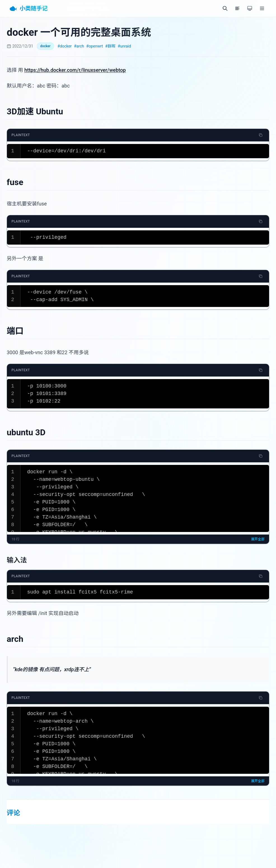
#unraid (124, 46)
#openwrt (95, 46)
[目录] (237, 8)
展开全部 (258, 539)
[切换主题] (250, 8)
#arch (79, 46)
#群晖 (110, 46)
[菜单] (262, 8)
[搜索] (225, 8)
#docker (65, 46)
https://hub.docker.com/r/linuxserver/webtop (75, 70)
